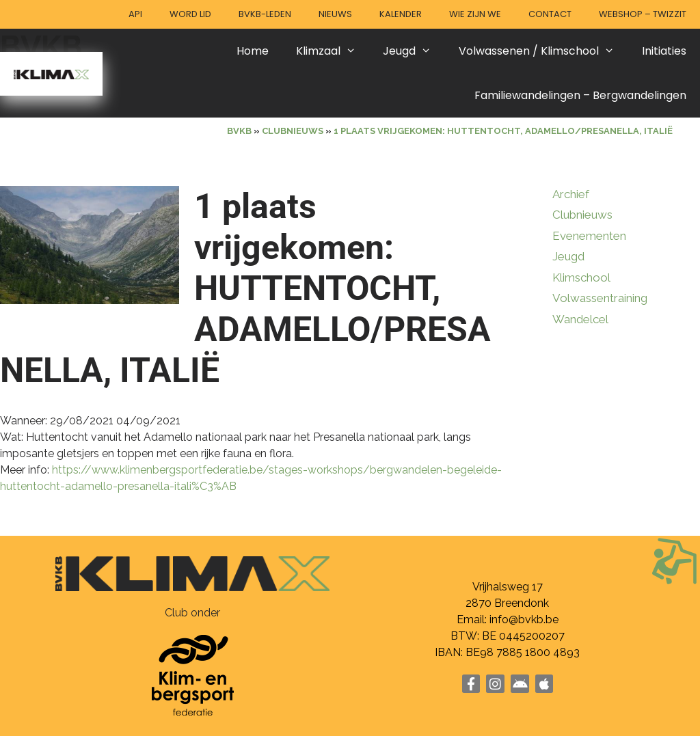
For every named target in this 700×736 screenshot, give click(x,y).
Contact (550, 14)
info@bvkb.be (524, 619)
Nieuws (335, 14)
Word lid (190, 14)
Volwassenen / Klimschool (543, 51)
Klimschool (581, 277)
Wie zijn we (475, 14)
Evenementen (589, 236)
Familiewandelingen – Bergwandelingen (580, 95)
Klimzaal (333, 51)
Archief (571, 194)
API (135, 14)
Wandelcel (580, 319)
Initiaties (664, 51)
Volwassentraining (600, 298)
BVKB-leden (265, 14)
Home (253, 51)
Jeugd (414, 51)
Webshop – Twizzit (643, 14)
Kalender (401, 14)
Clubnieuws (582, 215)
